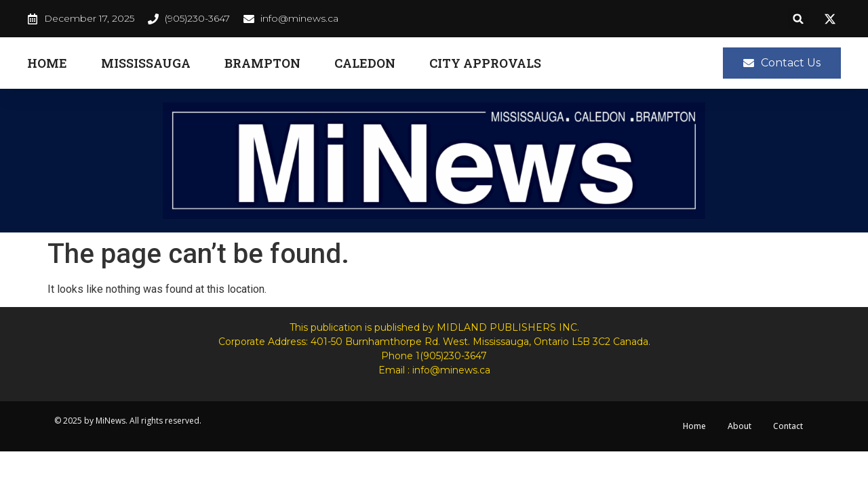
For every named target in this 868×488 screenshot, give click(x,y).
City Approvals (485, 63)
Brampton (262, 63)
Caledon (365, 63)
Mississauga (146, 63)
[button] (798, 19)
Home (47, 63)
